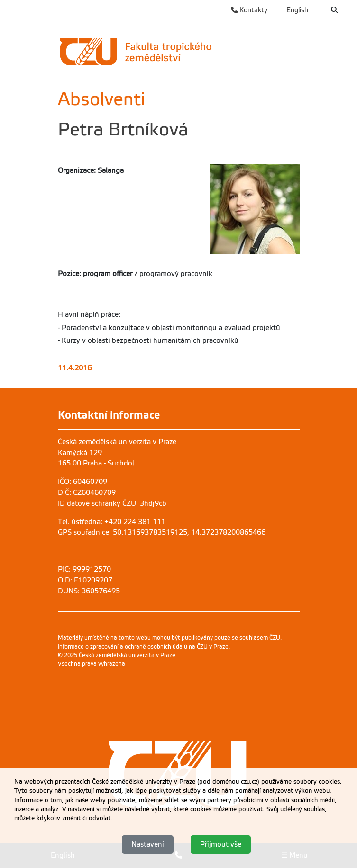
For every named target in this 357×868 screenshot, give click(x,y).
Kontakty (249, 10)
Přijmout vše (221, 844)
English (297, 10)
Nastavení (148, 844)
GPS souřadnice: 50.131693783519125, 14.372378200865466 (162, 532)
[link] (176, 51)
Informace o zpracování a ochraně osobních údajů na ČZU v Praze (143, 647)
